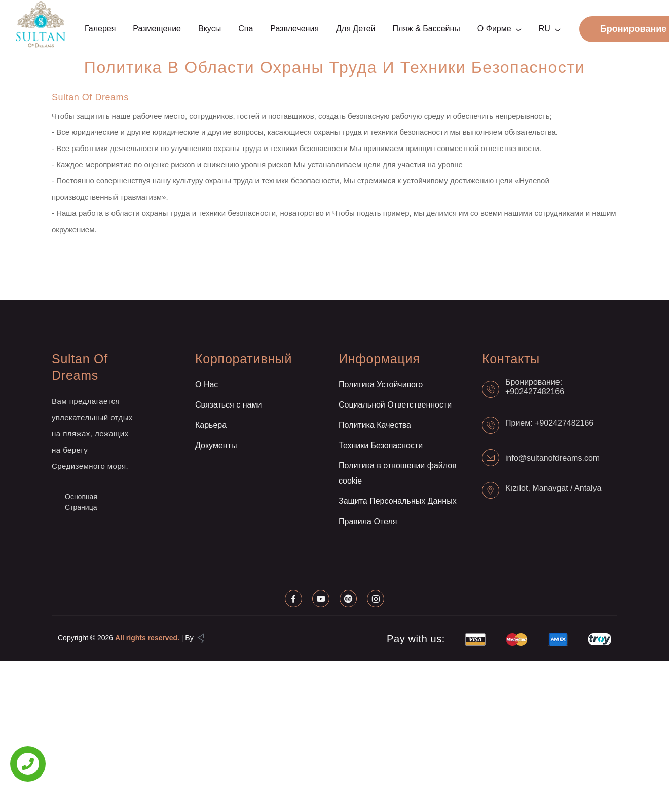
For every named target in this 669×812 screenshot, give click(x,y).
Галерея (100, 29)
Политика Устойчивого (381, 384)
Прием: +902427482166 (549, 423)
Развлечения (294, 29)
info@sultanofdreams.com (552, 458)
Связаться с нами (228, 405)
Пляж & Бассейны (426, 29)
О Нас (207, 384)
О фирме (494, 29)
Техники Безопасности (381, 445)
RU (545, 29)
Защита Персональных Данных (398, 501)
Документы (216, 445)
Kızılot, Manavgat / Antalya (553, 488)
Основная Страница (81, 502)
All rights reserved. (147, 638)
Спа (246, 29)
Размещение (157, 29)
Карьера (211, 425)
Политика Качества (375, 425)
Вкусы (210, 29)
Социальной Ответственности (395, 405)
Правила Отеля (368, 521)
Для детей (356, 29)
